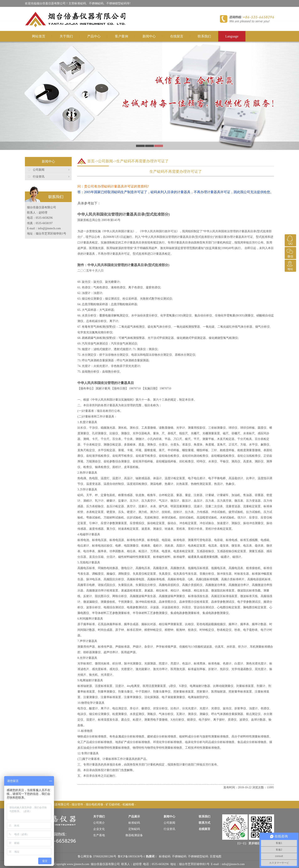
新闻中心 (149, 36)
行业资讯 (39, 177)
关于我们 (66, 36)
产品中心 (94, 36)
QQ (290, 240)
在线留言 (177, 36)
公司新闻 (39, 170)
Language (232, 36)
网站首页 (39, 36)
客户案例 (121, 36)
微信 (290, 252)
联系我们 (204, 36)
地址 (290, 265)
